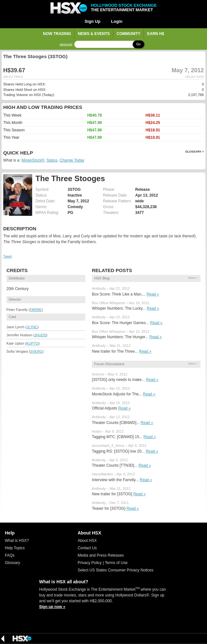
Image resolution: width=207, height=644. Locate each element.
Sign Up (93, 21)
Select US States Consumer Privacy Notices (115, 570)
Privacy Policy (90, 563)
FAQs (10, 555)
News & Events (94, 34)
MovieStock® (33, 160)
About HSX (87, 541)
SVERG (36, 351)
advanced (66, 44)
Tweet (8, 256)
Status (52, 160)
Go (138, 44)
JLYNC (32, 327)
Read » (153, 294)
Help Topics (15, 548)
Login (117, 21)
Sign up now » (52, 607)
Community (128, 34)
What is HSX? (17, 541)
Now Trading (57, 34)
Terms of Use (116, 563)
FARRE (36, 310)
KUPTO (33, 343)
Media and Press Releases (101, 555)
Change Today (72, 160)
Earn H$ (156, 34)
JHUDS (40, 335)
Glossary (12, 563)
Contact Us (87, 548)
